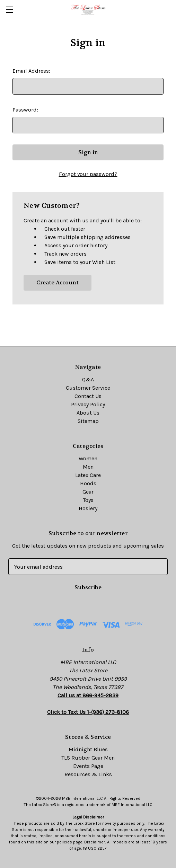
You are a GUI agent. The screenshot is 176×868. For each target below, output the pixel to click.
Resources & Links (88, 774)
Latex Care (88, 475)
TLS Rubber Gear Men (88, 758)
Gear (88, 492)
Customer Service (88, 388)
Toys (88, 500)
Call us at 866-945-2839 (88, 695)
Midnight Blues (88, 749)
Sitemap (88, 421)
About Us (88, 413)
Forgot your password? (88, 174)
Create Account (58, 282)
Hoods (88, 483)
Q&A (88, 379)
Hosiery (88, 508)
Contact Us (88, 396)
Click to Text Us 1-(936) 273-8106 (88, 712)
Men (88, 467)
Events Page (88, 766)
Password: (25, 110)
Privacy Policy (88, 404)
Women (88, 458)
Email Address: (31, 71)
